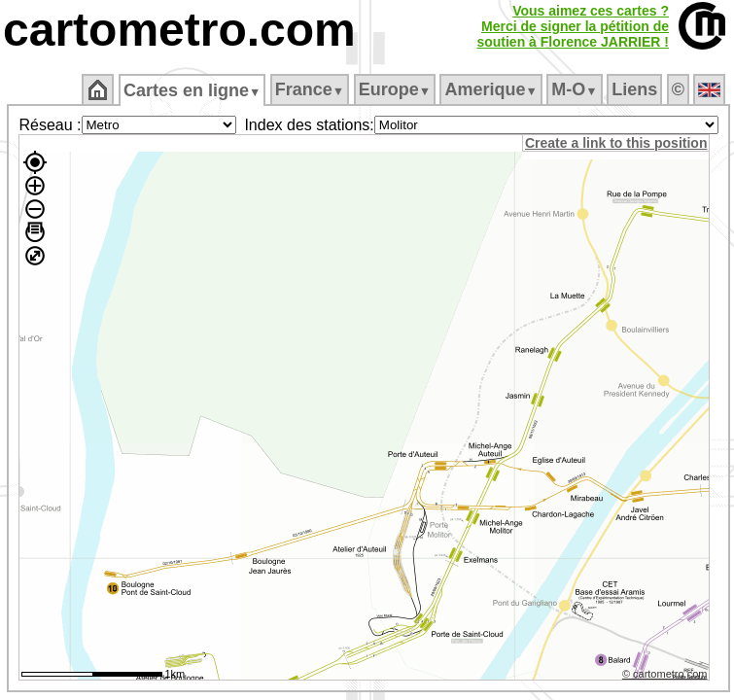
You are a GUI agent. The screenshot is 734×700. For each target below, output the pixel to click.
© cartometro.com (665, 674)
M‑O (574, 89)
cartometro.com (179, 30)
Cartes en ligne (192, 90)
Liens (634, 89)
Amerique (490, 89)
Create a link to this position (616, 143)
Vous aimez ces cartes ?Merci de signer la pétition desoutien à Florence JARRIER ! (573, 26)
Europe (395, 89)
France (310, 89)
